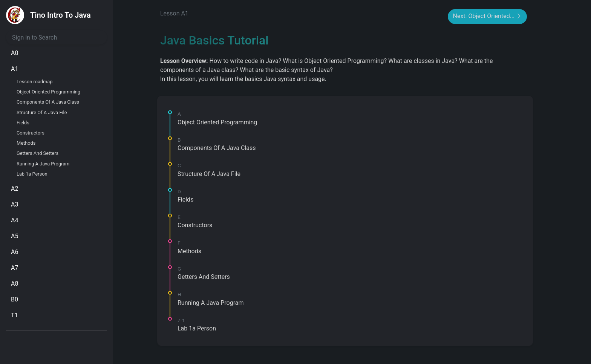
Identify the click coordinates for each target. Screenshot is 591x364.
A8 (15, 284)
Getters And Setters (38, 153)
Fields (23, 123)
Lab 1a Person (32, 174)
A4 (15, 220)
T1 (15, 315)
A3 (15, 204)
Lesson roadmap (34, 82)
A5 (15, 236)
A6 (15, 252)
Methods (26, 143)
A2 (15, 189)
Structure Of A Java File (42, 112)
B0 (15, 299)
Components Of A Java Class (48, 102)
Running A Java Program (43, 164)
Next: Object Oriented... (487, 17)
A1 (15, 69)
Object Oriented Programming (48, 92)
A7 (15, 268)
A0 (15, 53)
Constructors (31, 133)
